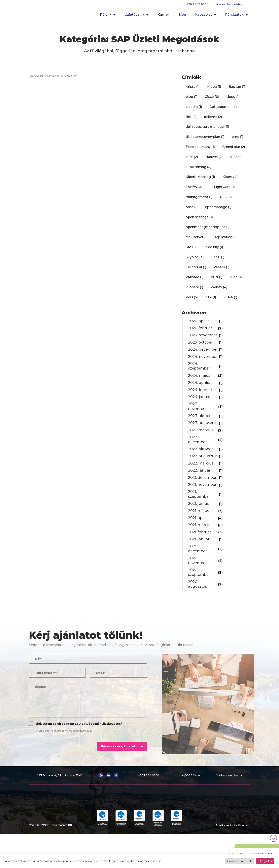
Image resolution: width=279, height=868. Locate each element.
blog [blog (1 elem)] (191, 99)
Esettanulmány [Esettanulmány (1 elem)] (200, 149)
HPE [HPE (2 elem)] (192, 159)
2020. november (198, 587)
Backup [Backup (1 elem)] (237, 89)
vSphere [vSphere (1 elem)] (194, 290)
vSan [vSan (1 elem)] (236, 280)
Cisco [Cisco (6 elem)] (212, 99)
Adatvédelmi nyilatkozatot (100, 750)
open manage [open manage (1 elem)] (199, 220)
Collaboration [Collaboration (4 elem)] (223, 109)
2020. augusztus (198, 610)
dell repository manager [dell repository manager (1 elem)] (207, 129)
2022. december (198, 461)
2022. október (201, 471)
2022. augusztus (198, 480)
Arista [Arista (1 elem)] (193, 89)
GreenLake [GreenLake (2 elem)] (234, 149)
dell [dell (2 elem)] (191, 119)
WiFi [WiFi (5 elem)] (192, 300)
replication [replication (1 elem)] (226, 240)
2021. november (203, 511)
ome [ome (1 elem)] (192, 210)
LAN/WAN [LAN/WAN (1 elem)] (196, 189)
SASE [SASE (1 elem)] (192, 250)
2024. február (201, 407)
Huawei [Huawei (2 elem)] (214, 159)
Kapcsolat (206, 16)
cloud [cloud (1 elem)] (233, 99)
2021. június (199, 530)
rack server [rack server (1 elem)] (197, 240)
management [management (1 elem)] (199, 200)
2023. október (201, 432)
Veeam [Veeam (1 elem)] (221, 270)
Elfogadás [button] (265, 861)
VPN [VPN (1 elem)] (217, 280)
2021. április (199, 544)
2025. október (201, 350)
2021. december (203, 504)
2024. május (200, 392)
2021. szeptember (200, 520)
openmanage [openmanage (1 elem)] (218, 210)
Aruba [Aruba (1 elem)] (214, 89)
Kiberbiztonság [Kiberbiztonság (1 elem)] (200, 179)
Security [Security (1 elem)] (215, 250)
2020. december (198, 575)
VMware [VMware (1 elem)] (195, 280)
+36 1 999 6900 (198, 4)
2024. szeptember (200, 383)
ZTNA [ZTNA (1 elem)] (230, 300)
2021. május (199, 537)
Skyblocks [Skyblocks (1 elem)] (196, 260)
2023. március (202, 451)
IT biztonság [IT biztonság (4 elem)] (199, 170)
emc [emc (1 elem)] (237, 139)
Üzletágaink (137, 16)
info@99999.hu (190, 801)
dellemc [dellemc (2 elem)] (213, 119)
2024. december (198, 359)
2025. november (198, 340)
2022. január (200, 496)
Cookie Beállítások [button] (239, 861)
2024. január (200, 414)
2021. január (200, 565)
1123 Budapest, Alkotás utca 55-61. (61, 801)
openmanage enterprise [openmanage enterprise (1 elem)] (208, 230)
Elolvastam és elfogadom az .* (79, 750)
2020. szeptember (200, 598)
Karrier (163, 16)
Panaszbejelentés (229, 4)
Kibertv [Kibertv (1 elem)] (231, 179)
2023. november (198, 423)
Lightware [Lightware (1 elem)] (224, 189)
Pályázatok (236, 16)
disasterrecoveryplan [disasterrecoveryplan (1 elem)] (205, 139)
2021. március (201, 551)
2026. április (200, 324)
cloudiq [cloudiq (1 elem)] (194, 109)
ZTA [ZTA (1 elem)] (211, 300)
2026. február (201, 331)
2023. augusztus (198, 442)
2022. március (202, 489)
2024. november (198, 371)
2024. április (200, 399)
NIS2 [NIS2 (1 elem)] (226, 200)
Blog (182, 16)
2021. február (200, 558)
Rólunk (108, 16)
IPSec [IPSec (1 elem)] (237, 159)
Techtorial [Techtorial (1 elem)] (196, 270)
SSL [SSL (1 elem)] (219, 260)
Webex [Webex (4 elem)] (219, 290)
